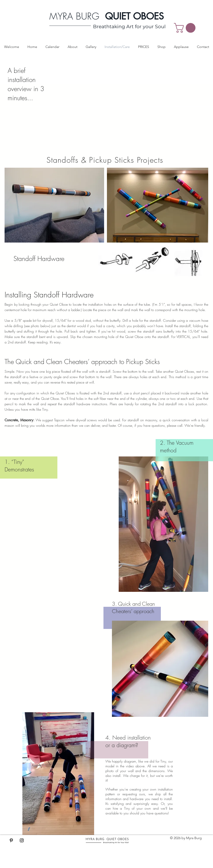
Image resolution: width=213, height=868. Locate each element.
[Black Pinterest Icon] (11, 840)
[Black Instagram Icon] (22, 840)
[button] (186, 28)
